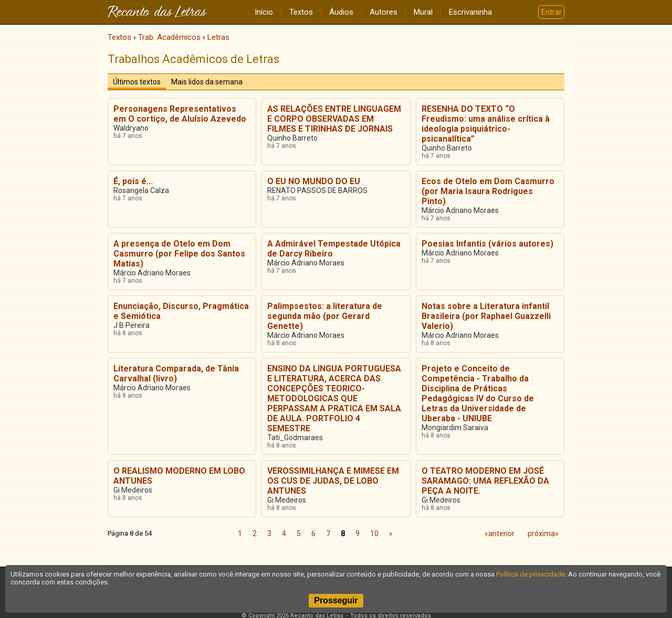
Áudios (341, 12)
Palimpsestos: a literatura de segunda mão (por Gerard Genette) (325, 316)
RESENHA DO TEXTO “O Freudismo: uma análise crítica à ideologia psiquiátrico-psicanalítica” (486, 124)
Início (264, 12)
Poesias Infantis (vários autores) (487, 244)
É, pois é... (133, 181)
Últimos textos (137, 82)
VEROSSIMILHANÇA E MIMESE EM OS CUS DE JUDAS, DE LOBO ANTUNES (333, 481)
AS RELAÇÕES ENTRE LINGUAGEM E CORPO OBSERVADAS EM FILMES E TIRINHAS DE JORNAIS (334, 119)
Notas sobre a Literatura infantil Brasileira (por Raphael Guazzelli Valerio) (486, 316)
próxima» (543, 534)
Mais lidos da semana (207, 82)
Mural (423, 12)
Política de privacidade (531, 574)
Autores (384, 12)
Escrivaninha (470, 12)
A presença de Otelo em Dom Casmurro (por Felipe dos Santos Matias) (179, 254)
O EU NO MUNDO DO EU (314, 181)
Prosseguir (336, 600)
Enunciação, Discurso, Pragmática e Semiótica (181, 311)
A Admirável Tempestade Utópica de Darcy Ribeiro (334, 249)
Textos (301, 12)
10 (374, 534)
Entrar (552, 12)
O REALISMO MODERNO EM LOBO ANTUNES (179, 476)
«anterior (500, 534)
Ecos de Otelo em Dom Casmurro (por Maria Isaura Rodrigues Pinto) (488, 191)
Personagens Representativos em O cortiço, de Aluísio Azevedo (180, 114)
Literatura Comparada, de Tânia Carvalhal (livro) (176, 374)
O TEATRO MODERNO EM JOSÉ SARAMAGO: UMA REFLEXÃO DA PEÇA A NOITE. (485, 481)
